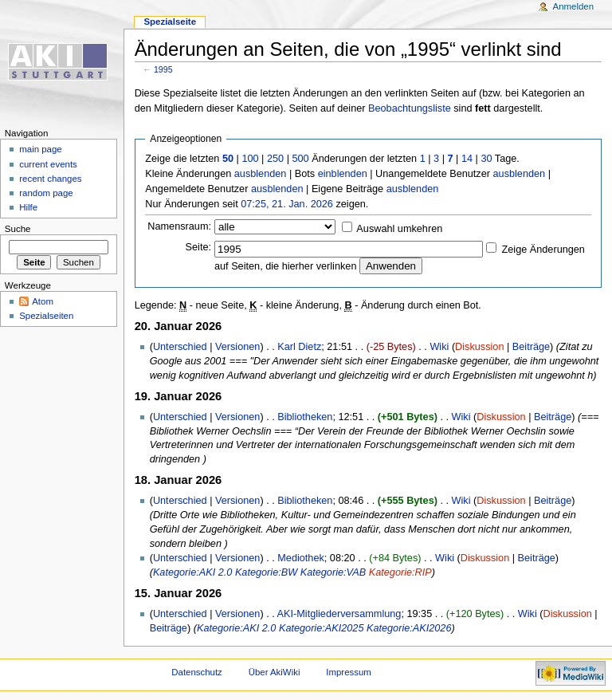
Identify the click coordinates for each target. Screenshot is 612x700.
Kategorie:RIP (400, 572)
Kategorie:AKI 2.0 (192, 572)
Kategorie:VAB (333, 572)
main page (41, 149)
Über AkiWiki (275, 672)
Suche (18, 229)
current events (48, 164)
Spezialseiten (46, 316)
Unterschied (180, 347)
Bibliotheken (305, 417)
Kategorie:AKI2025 (322, 628)
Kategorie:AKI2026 (409, 628)
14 (467, 159)
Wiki (439, 347)
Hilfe (28, 207)
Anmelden (574, 6)
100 (250, 159)
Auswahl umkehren (399, 229)
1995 (163, 69)
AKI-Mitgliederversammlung (339, 614)
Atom (43, 301)
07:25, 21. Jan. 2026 (287, 204)
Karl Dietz (299, 347)
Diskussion (479, 347)
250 (275, 159)
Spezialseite (170, 22)
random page (46, 193)
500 (300, 159)
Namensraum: (179, 226)
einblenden (343, 174)
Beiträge (531, 347)
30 (486, 159)
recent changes (50, 179)
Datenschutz (197, 672)
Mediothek (301, 558)
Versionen (237, 347)
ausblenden (261, 174)
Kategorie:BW (266, 572)
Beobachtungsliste (410, 108)
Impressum (349, 672)
